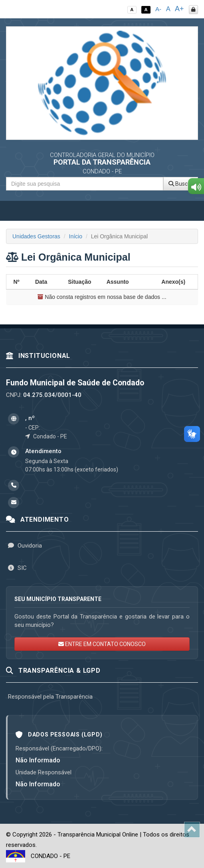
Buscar (181, 184)
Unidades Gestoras (36, 236)
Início (76, 236)
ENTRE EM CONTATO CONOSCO (102, 644)
